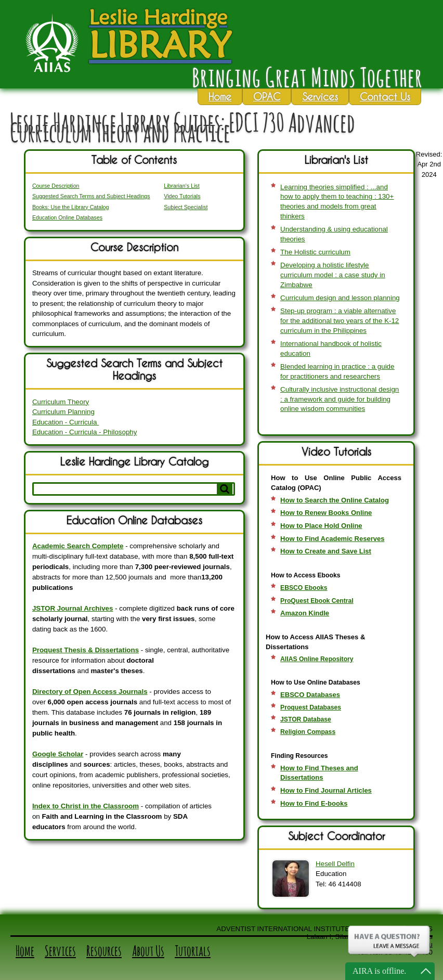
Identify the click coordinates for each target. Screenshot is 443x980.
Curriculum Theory (61, 402)
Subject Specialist (186, 207)
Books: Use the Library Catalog (71, 207)
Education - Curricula (66, 422)
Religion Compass (308, 732)
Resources (104, 951)
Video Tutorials (182, 196)
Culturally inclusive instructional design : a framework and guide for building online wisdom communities (340, 399)
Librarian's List (181, 186)
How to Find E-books (314, 803)
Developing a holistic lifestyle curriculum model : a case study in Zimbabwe (333, 275)
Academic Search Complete (78, 546)
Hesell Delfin (335, 864)
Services (320, 96)
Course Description (56, 186)
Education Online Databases (67, 217)
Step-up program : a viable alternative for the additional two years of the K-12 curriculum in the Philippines (340, 320)
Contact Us (385, 96)
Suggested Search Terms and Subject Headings (91, 196)
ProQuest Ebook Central (317, 601)
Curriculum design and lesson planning (340, 298)
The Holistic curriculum (315, 252)
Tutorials (193, 951)
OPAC (267, 96)
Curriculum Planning (63, 412)
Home (220, 96)
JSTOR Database (306, 719)
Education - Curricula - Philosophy (85, 432)
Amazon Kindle (305, 613)
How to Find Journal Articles (326, 790)
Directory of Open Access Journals (90, 692)
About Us (148, 951)
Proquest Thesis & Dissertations (86, 650)
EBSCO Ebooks (304, 588)
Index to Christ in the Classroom (86, 806)
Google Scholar (58, 754)
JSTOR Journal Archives (73, 608)
